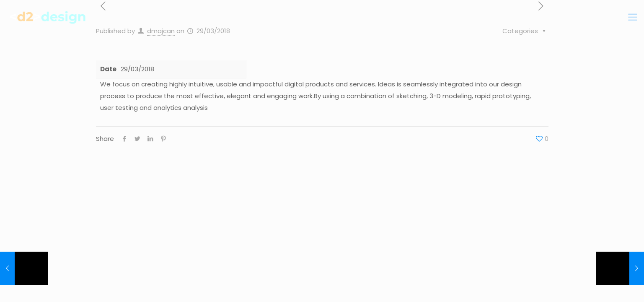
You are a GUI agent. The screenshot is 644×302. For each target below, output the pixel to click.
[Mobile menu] (633, 17)
